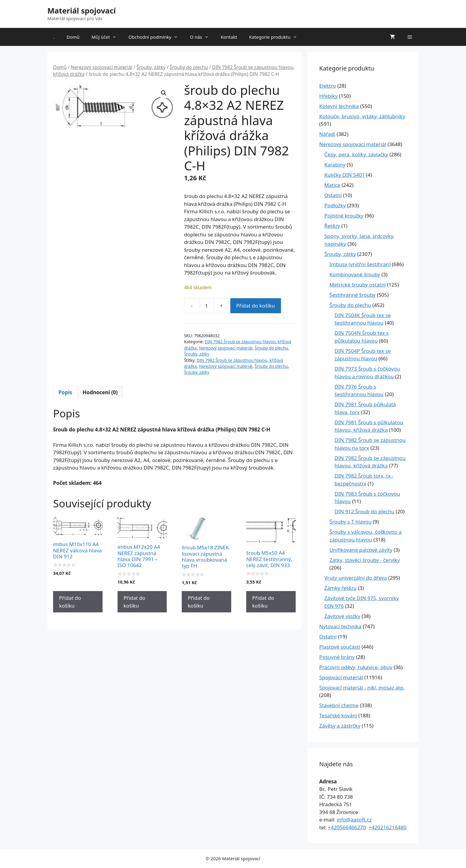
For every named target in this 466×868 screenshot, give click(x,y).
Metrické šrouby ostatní (358, 285)
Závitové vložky (342, 616)
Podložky (335, 205)
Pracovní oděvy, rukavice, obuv (356, 667)
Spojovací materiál (341, 677)
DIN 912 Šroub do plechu (365, 511)
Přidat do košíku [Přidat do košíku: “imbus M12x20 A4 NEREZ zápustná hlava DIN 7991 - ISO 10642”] (134, 602)
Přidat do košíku (256, 306)
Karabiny (335, 165)
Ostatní (333, 195)
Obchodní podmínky (156, 37)
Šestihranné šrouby (353, 295)
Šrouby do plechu (189, 67)
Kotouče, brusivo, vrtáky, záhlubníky (362, 116)
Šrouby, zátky (151, 67)
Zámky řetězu (341, 588)
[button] (164, 93)
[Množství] (207, 306)
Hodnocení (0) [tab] (100, 392)
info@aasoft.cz (354, 820)
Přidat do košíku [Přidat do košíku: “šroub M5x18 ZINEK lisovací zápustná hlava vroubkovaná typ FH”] (199, 602)
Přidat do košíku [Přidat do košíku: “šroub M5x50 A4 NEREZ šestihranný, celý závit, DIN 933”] (263, 602)
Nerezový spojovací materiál (102, 67)
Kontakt (229, 37)
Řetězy (332, 226)
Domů (73, 37)
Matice (332, 185)
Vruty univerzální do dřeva (356, 578)
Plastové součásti (340, 647)
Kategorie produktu (276, 37)
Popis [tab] (65, 392)
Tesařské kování (338, 715)
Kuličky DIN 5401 (345, 175)
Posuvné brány (337, 657)
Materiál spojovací (82, 11)
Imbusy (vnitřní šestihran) (360, 264)
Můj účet (107, 37)
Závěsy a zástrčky (340, 726)
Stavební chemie (339, 705)
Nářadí (327, 134)
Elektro (328, 86)
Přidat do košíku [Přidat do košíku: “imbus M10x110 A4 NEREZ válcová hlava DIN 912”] (70, 602)
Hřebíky (329, 96)
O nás (202, 37)
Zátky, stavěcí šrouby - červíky (365, 560)
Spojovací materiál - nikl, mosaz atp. (362, 688)
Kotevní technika (339, 106)
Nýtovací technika (341, 626)
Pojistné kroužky (344, 216)
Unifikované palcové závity (361, 550)
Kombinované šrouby (355, 274)
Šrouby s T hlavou (351, 522)
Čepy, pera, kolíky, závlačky (356, 154)
